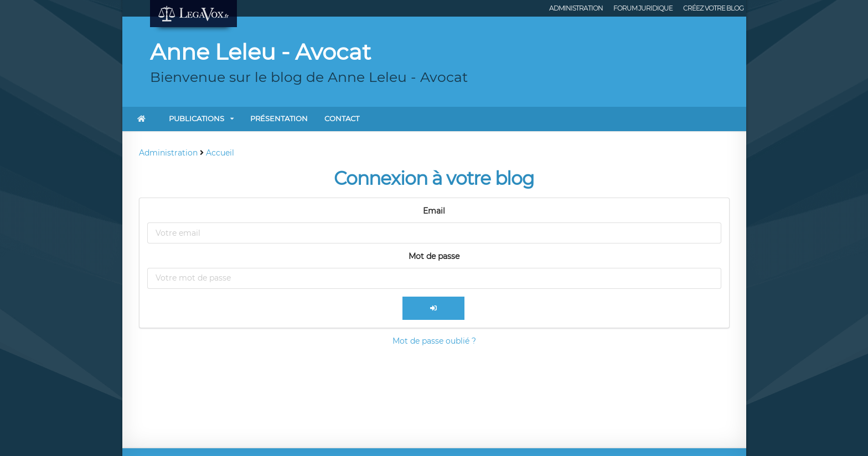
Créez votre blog (713, 8)
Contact (342, 118)
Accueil (220, 153)
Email (434, 211)
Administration (576, 8)
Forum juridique (643, 8)
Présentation (279, 118)
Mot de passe (434, 256)
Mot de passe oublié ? (434, 341)
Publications (197, 118)
